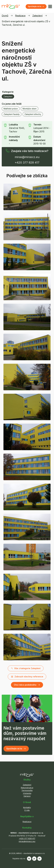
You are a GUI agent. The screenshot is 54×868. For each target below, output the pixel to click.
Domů (5, 16)
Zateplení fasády (12, 114)
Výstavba (27, 793)
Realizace (20, 16)
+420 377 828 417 (27, 163)
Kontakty (27, 807)
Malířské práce (11, 109)
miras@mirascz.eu (27, 157)
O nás (27, 810)
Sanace (27, 796)
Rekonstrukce (27, 788)
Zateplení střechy (33, 114)
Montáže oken (30, 109)
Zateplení (37, 16)
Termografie (27, 790)
